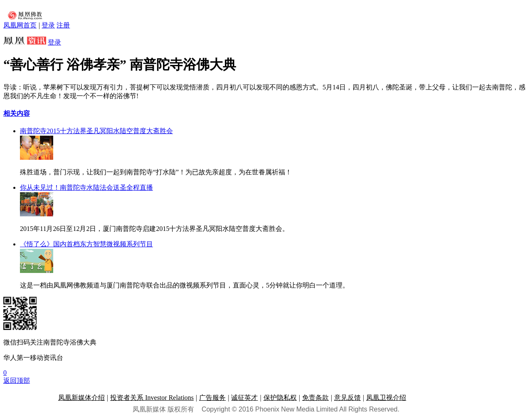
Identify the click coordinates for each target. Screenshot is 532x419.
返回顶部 (17, 381)
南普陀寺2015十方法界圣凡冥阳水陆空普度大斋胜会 (96, 131)
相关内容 (17, 113)
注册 (63, 25)
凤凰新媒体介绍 (81, 398)
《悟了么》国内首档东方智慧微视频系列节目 (86, 244)
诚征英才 (244, 398)
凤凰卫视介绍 (386, 398)
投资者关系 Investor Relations (152, 398)
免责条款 (315, 398)
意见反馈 (347, 398)
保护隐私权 (280, 398)
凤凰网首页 (20, 25)
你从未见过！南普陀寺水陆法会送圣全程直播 (86, 187)
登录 (48, 25)
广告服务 (212, 398)
